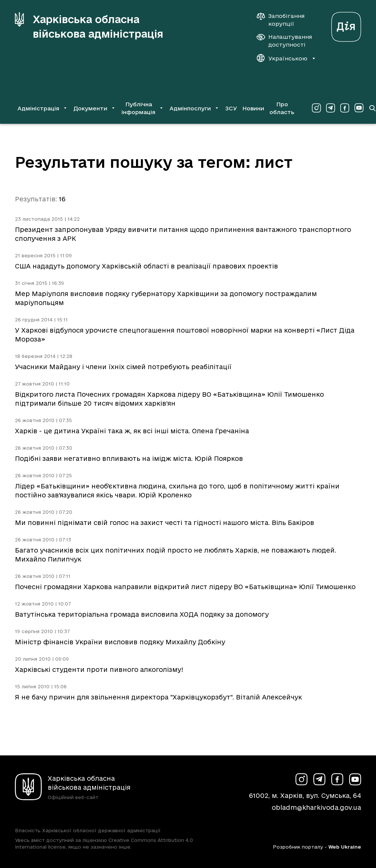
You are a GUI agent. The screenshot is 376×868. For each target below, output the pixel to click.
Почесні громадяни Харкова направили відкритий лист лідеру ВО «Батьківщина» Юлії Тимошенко (185, 587)
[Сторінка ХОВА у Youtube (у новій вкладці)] (359, 108)
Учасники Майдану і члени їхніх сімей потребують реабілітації (123, 367)
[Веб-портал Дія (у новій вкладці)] (346, 25)
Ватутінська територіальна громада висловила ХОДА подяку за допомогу (142, 614)
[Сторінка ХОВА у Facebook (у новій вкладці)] (345, 108)
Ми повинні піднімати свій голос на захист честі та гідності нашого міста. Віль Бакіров (165, 523)
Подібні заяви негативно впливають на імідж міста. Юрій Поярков (129, 458)
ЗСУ (231, 108)
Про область (282, 108)
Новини (253, 108)
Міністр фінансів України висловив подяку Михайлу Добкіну (120, 642)
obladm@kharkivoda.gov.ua (316, 807)
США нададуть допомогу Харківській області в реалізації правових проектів (146, 266)
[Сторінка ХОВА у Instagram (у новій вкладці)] (316, 108)
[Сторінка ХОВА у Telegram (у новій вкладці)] (331, 108)
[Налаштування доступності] (284, 41)
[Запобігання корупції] (284, 20)
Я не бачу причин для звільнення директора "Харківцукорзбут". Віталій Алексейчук (158, 697)
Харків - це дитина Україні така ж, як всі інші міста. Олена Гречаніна (132, 431)
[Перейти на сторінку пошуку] (372, 108)
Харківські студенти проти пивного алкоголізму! (99, 669)
